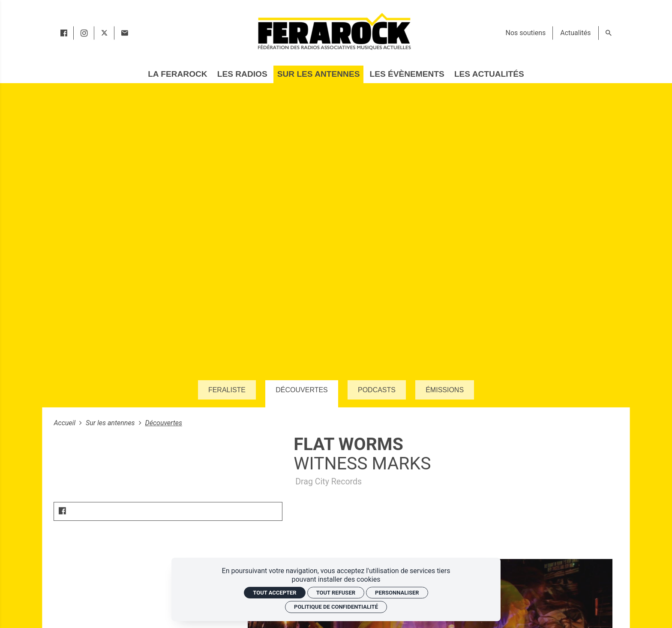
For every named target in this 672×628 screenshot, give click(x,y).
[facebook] (64, 33)
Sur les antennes (111, 423)
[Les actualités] (489, 74)
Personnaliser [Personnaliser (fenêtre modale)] (397, 593)
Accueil (65, 423)
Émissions (445, 390)
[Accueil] (334, 31)
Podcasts (377, 390)
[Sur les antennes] (318, 74)
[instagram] (84, 33)
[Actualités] (575, 33)
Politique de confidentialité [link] (336, 607)
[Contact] (124, 33)
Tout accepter (274, 593)
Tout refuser (336, 593)
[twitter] (104, 33)
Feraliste (227, 390)
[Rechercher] (609, 33)
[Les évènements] (407, 74)
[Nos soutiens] (526, 33)
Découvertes (302, 390)
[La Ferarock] (177, 74)
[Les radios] (242, 74)
